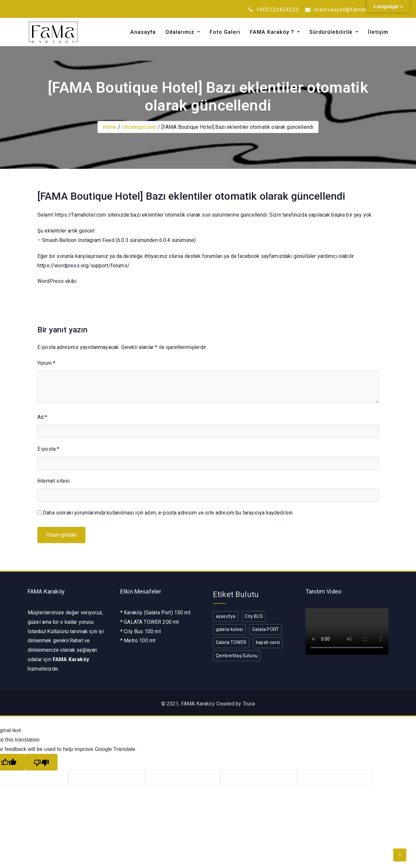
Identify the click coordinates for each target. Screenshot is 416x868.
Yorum (46, 363)
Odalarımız (181, 32)
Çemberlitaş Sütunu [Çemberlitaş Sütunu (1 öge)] (237, 656)
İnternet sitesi (53, 481)
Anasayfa (143, 32)
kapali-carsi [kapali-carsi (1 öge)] (268, 642)
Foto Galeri (225, 32)
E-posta (48, 449)
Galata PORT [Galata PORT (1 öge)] (266, 629)
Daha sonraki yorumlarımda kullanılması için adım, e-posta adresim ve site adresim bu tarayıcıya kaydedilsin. (168, 513)
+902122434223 (274, 10)
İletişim (378, 32)
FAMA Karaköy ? (273, 32)
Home (110, 127)
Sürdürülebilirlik (332, 32)
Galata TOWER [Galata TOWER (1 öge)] (231, 642)
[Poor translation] (41, 762)
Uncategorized (139, 127)
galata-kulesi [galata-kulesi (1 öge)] (229, 629)
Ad (42, 417)
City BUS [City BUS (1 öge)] (254, 616)
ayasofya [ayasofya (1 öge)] (226, 616)
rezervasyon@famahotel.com (347, 10)
